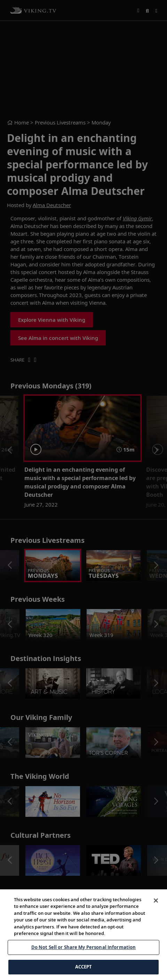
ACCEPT (84, 967)
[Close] (156, 901)
